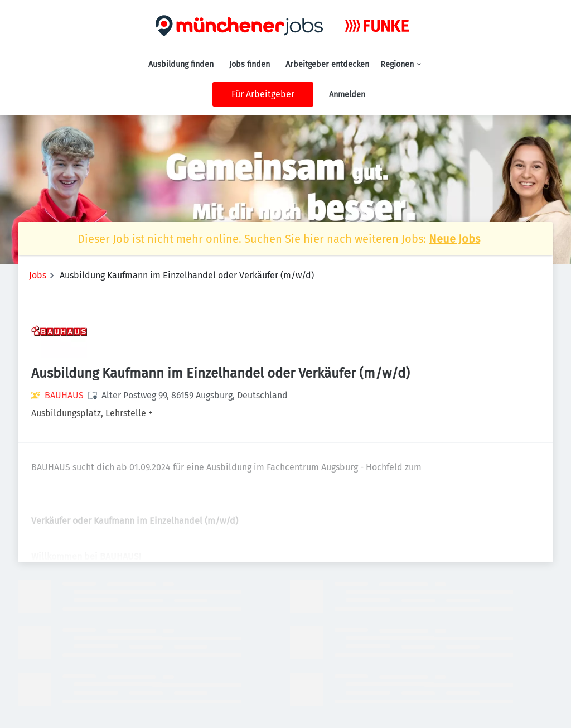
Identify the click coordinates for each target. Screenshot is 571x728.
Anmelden (347, 95)
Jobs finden (250, 64)
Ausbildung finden (181, 64)
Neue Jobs (454, 239)
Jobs (38, 275)
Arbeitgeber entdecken (327, 64)
